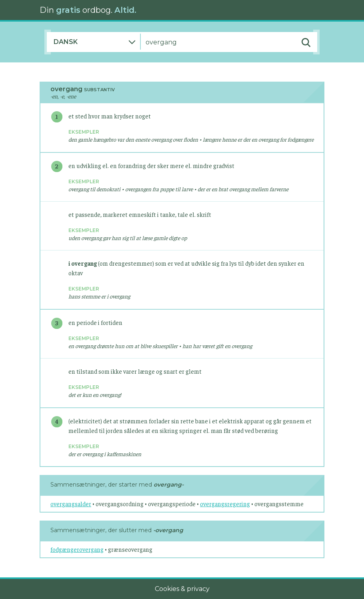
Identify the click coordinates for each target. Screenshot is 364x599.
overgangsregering (225, 504)
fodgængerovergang (77, 549)
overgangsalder (71, 504)
